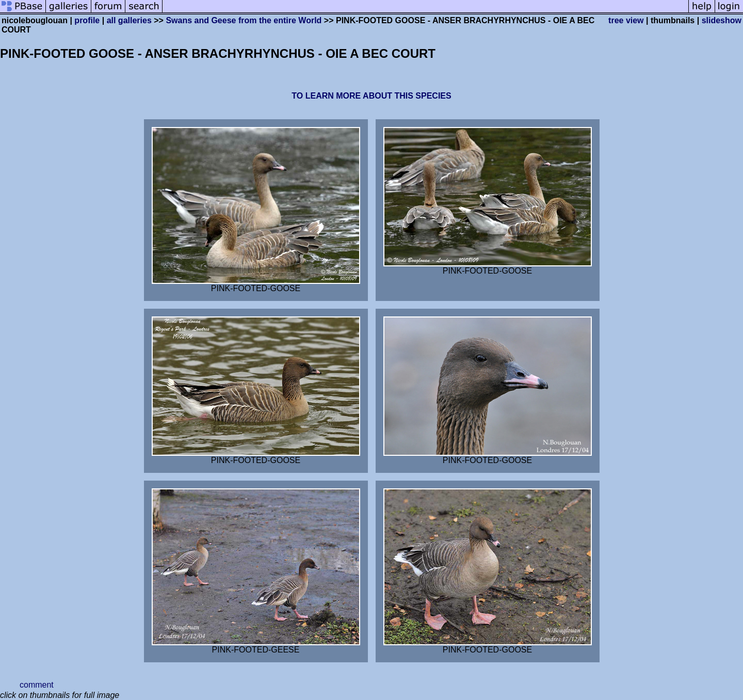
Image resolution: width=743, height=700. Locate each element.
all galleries (129, 20)
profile (87, 20)
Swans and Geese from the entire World (244, 20)
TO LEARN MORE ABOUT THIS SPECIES (371, 96)
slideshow (722, 20)
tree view (626, 20)
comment (37, 685)
